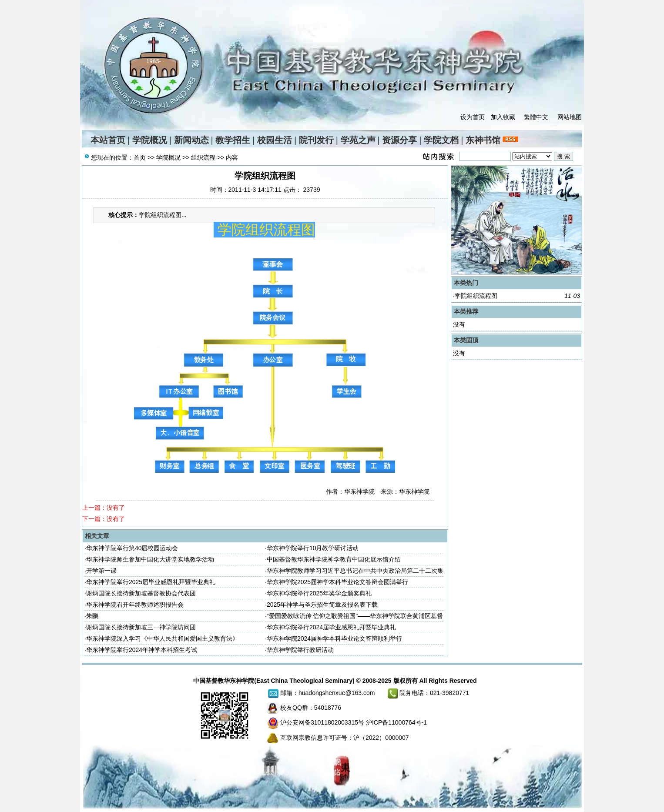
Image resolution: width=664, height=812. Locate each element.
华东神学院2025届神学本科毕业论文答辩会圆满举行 (337, 582)
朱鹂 (92, 616)
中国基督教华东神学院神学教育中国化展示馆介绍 (334, 559)
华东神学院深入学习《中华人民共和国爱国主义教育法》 (162, 638)
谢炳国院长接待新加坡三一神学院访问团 (141, 627)
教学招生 (233, 140)
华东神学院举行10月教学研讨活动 (313, 548)
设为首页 (473, 117)
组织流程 (203, 157)
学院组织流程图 (476, 296)
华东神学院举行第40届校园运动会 (132, 548)
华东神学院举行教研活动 (300, 650)
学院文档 (441, 140)
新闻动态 (191, 140)
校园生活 (275, 140)
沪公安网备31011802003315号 (322, 722)
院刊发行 (316, 140)
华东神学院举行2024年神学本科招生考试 (142, 650)
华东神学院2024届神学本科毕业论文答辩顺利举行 (334, 638)
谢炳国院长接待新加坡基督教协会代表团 (141, 593)
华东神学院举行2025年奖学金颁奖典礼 (319, 593)
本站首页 (108, 140)
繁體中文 (536, 117)
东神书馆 (483, 140)
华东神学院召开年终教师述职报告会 (135, 605)
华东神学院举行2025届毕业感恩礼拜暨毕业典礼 (151, 582)
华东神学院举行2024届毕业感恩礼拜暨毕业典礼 (331, 627)
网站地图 (570, 117)
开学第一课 (101, 571)
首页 (140, 157)
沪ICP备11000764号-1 (396, 722)
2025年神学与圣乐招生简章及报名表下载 (322, 605)
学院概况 (150, 140)
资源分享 (399, 140)
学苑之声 (358, 140)
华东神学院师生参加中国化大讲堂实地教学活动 (150, 559)
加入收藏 (503, 117)
